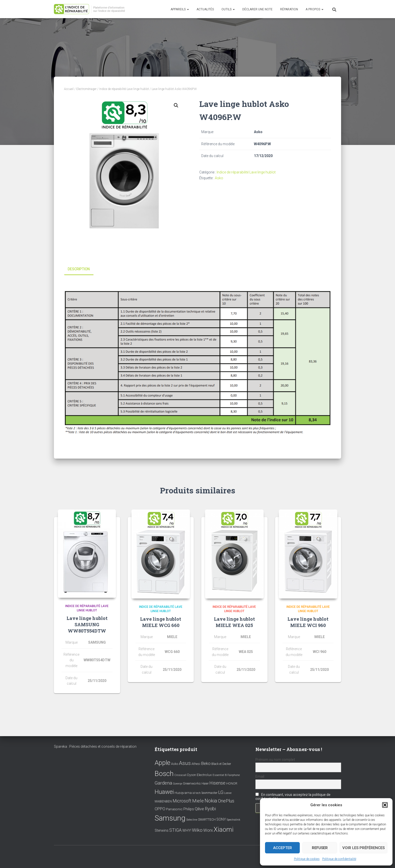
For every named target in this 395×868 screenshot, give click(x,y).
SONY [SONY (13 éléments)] (221, 819)
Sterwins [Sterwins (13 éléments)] (162, 831)
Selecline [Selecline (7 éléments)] (192, 820)
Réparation (289, 9)
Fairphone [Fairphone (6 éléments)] (234, 775)
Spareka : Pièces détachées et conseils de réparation (95, 746)
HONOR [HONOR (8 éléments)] (232, 784)
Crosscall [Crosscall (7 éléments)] (180, 775)
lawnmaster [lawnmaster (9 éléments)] (209, 793)
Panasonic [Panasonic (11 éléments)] (174, 809)
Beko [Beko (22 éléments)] (206, 763)
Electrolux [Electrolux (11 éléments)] (204, 774)
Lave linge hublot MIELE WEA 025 (234, 622)
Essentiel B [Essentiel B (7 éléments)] (220, 775)
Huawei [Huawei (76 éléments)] (164, 792)
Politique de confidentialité (339, 859)
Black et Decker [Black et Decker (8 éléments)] (221, 764)
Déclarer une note (257, 9)
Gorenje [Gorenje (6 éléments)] (177, 784)
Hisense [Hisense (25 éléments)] (217, 783)
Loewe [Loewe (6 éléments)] (228, 793)
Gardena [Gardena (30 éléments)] (163, 783)
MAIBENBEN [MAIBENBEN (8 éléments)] (163, 801)
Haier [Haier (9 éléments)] (205, 783)
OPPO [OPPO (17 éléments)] (160, 809)
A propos (315, 9)
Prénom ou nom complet (275, 760)
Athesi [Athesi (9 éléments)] (196, 764)
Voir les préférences (364, 848)
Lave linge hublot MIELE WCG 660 (161, 622)
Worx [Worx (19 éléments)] (208, 830)
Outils (228, 9)
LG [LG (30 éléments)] (221, 792)
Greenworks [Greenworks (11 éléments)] (192, 783)
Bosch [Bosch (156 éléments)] (164, 773)
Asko (219, 178)
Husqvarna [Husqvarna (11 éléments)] (183, 793)
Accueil (69, 89)
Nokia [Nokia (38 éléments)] (211, 801)
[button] (385, 805)
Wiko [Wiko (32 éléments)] (197, 830)
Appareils (180, 9)
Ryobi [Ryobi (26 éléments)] (210, 808)
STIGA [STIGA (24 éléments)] (175, 830)
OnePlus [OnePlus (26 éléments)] (226, 801)
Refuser (320, 848)
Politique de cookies (307, 859)
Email (260, 776)
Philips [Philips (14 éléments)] (189, 809)
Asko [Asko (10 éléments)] (175, 764)
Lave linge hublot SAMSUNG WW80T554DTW (87, 624)
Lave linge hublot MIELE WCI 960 (308, 622)
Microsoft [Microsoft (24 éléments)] (182, 801)
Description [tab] (79, 269)
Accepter (283, 848)
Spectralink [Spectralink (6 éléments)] (234, 820)
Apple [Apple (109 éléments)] (162, 763)
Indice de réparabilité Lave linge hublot (124, 89)
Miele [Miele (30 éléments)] (198, 801)
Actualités (205, 9)
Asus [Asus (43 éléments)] (185, 763)
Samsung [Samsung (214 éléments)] (170, 818)
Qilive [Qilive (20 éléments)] (199, 809)
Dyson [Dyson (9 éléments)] (192, 775)
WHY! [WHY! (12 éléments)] (187, 830)
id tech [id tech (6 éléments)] (197, 793)
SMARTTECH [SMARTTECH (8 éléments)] (207, 820)
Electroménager (86, 89)
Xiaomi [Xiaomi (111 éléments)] (224, 829)
